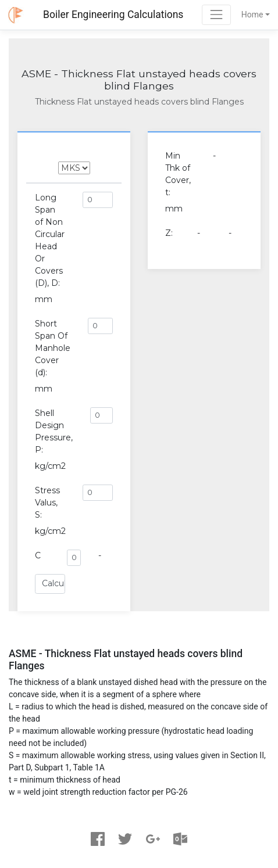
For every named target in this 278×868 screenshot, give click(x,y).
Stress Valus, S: (47, 503)
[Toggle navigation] (216, 15)
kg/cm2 (50, 466)
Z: (169, 233)
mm (44, 299)
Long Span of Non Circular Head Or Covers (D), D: (50, 240)
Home (252, 15)
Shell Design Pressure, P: (54, 431)
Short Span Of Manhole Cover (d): (53, 348)
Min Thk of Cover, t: (178, 174)
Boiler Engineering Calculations (113, 15)
